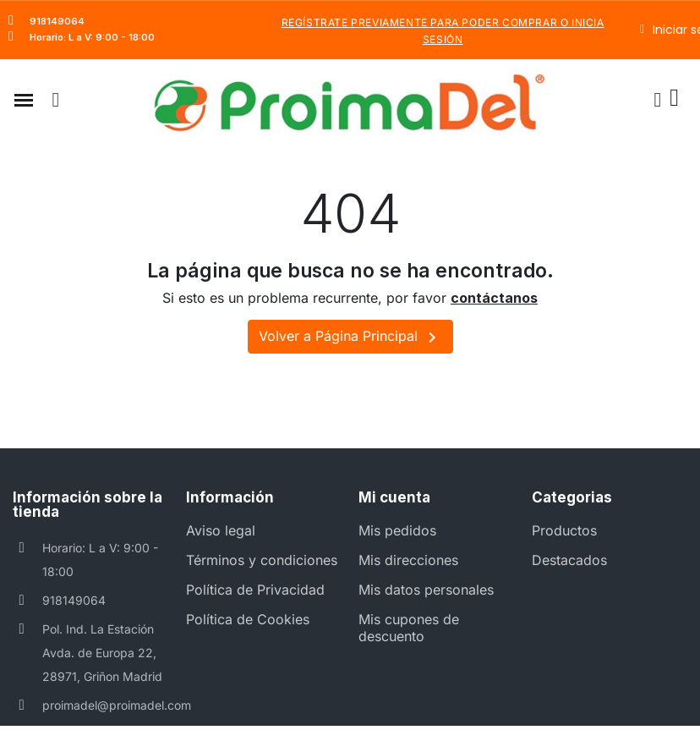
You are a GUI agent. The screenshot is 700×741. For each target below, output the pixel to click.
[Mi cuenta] (657, 100)
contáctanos (494, 298)
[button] (24, 100)
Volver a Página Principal (350, 338)
